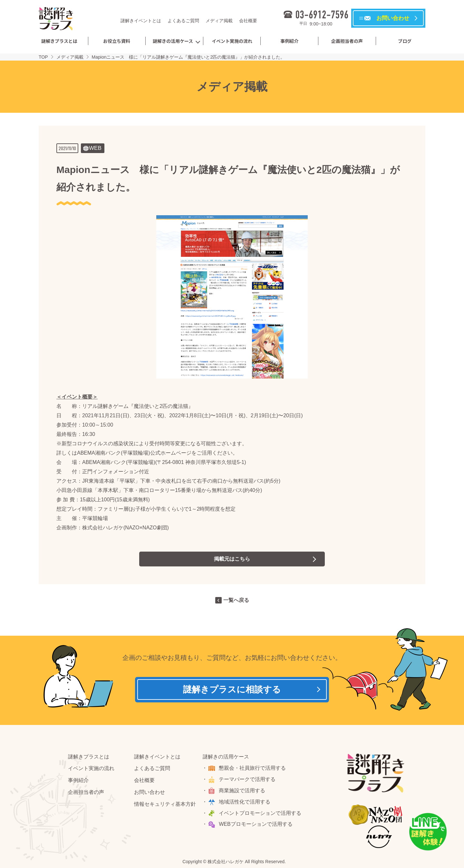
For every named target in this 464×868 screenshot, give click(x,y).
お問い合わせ (150, 792)
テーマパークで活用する (247, 780)
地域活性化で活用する (245, 802)
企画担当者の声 (347, 41)
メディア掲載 (219, 21)
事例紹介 (289, 41)
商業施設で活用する (242, 791)
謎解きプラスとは (59, 41)
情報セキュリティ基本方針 (165, 804)
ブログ (405, 41)
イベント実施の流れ (232, 41)
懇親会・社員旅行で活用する (253, 768)
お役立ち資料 (117, 41)
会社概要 (248, 21)
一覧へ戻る (236, 600)
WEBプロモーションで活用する (256, 824)
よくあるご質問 (183, 21)
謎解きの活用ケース (173, 41)
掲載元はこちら (232, 559)
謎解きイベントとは (141, 21)
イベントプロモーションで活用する (260, 813)
